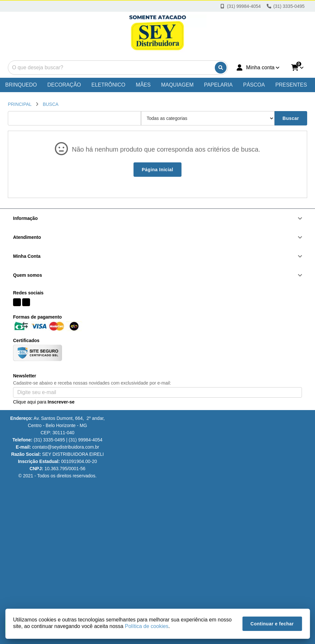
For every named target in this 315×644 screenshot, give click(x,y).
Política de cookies (146, 626)
